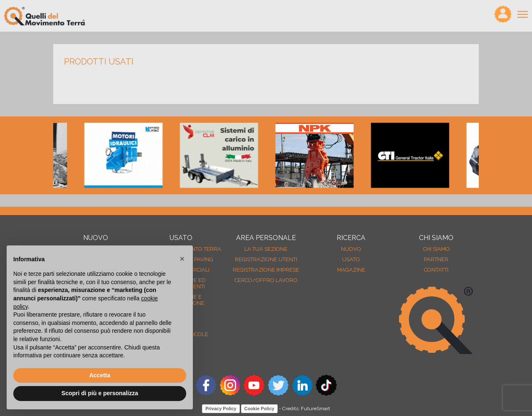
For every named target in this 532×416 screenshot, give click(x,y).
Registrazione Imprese (266, 270)
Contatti (436, 270)
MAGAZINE (351, 270)
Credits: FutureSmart (306, 409)
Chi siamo (436, 249)
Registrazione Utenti (266, 259)
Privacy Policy (221, 409)
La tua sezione (266, 249)
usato (351, 259)
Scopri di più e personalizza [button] (100, 393)
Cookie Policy (259, 409)
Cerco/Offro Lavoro (266, 280)
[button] (182, 259)
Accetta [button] (100, 375)
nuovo (351, 249)
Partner (436, 259)
